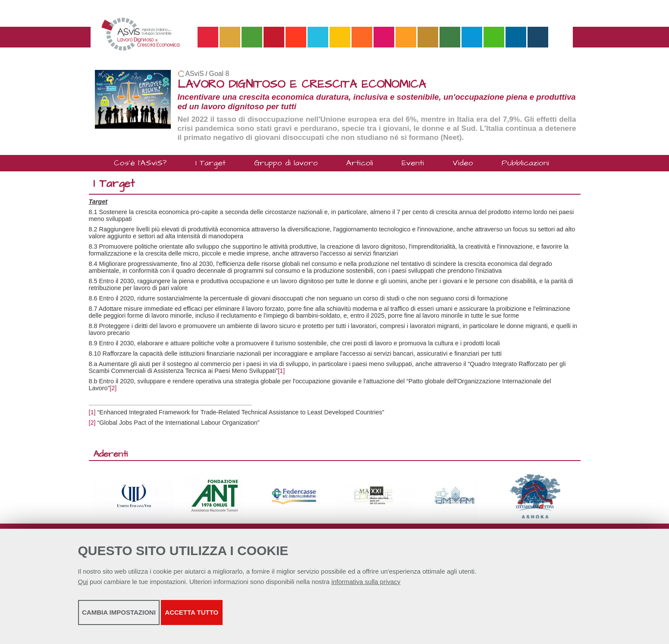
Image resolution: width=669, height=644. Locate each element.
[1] (281, 371)
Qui (83, 588)
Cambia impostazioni (146, 618)
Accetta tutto (301, 618)
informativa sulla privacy (366, 588)
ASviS (195, 74)
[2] (113, 388)
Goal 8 (219, 74)
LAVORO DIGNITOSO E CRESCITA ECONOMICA (302, 84)
